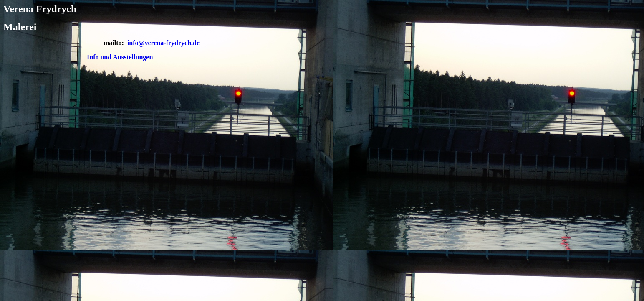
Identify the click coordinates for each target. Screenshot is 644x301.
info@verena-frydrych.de (163, 43)
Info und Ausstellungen (120, 57)
